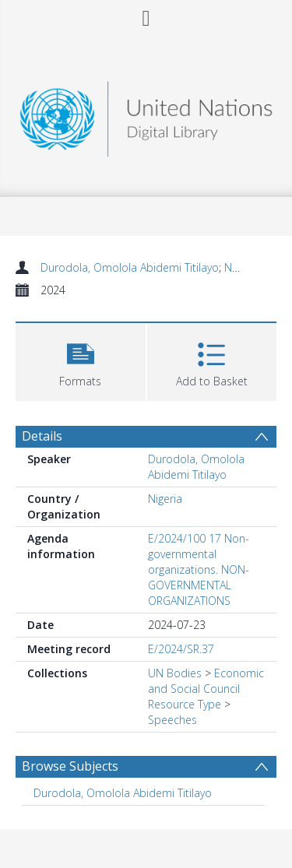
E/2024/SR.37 (181, 649)
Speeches (172, 720)
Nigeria (165, 499)
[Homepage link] (146, 115)
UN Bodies (175, 673)
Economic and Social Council (206, 681)
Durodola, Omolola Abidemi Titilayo (130, 267)
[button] (81, 360)
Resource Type (185, 704)
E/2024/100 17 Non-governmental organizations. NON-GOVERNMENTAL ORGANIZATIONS (199, 569)
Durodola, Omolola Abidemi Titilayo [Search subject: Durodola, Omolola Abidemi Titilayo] (123, 793)
